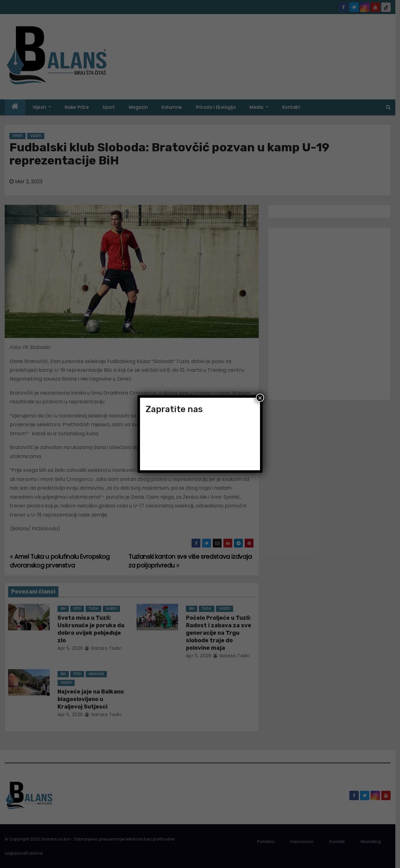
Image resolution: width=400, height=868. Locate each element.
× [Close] (260, 398)
